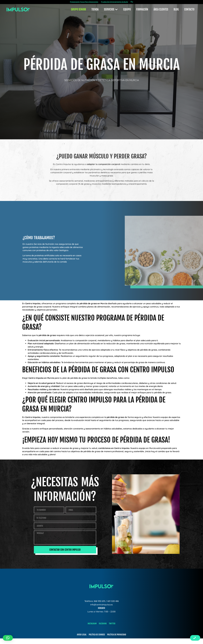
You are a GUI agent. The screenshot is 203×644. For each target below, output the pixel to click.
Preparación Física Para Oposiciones (84, 2)
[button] (8, 638)
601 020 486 (113, 601)
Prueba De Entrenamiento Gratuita (114, 2)
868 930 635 (100, 601)
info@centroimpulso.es (101, 605)
